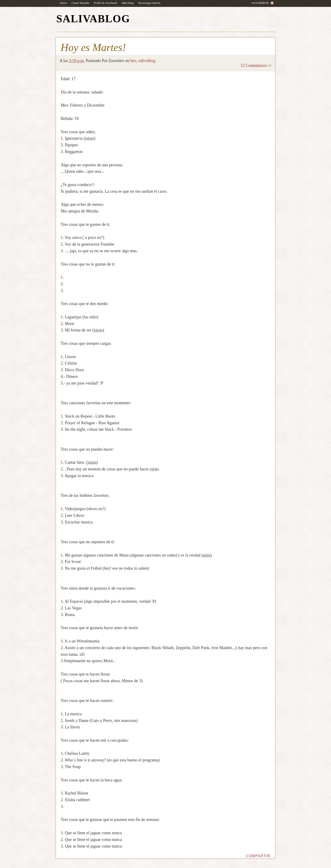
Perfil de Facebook (105, 3)
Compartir (258, 856)
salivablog (147, 61)
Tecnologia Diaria (149, 3)
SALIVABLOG (93, 19)
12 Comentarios (254, 65)
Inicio (63, 3)
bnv (133, 61)
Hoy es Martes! (93, 48)
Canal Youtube (80, 3)
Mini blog (128, 3)
